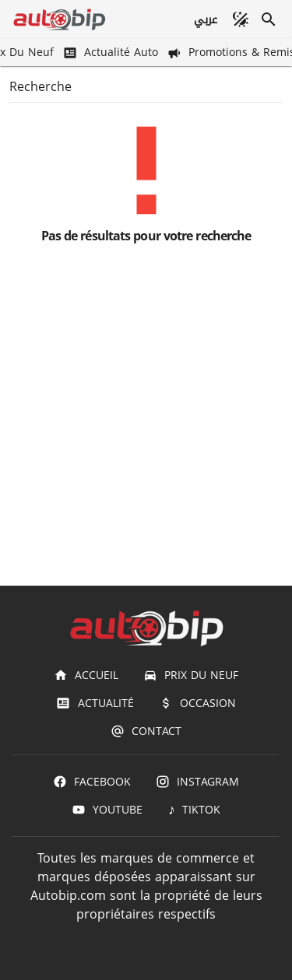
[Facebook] (92, 782)
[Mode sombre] (241, 19)
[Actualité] (95, 703)
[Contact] (146, 731)
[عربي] (205, 19)
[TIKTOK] (194, 810)
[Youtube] (107, 810)
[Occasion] (197, 703)
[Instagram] (197, 782)
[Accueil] (86, 675)
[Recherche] (269, 19)
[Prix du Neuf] (191, 675)
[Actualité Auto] (112, 52)
